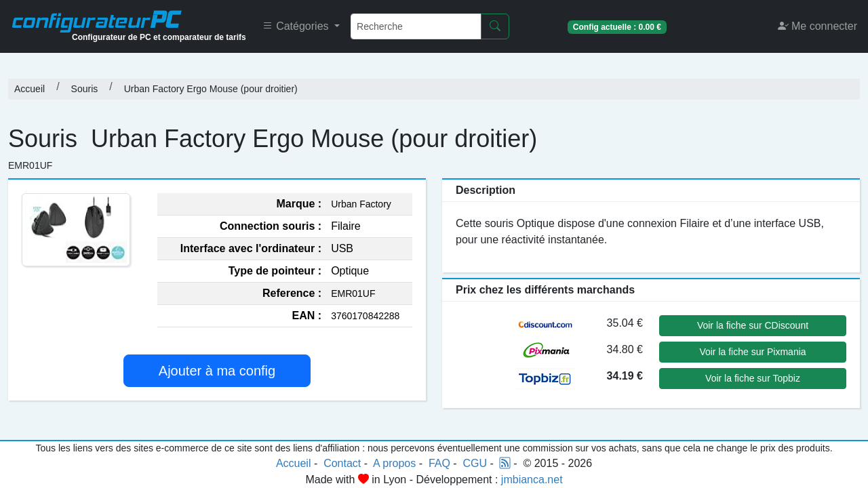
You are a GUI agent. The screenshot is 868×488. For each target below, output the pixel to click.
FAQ (439, 463)
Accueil (29, 89)
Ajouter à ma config (217, 371)
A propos (394, 463)
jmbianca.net (532, 480)
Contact (342, 463)
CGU (475, 463)
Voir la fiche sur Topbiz (753, 378)
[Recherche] (416, 26)
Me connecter (817, 26)
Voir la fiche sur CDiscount (753, 325)
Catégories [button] (297, 26)
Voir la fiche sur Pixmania (752, 352)
